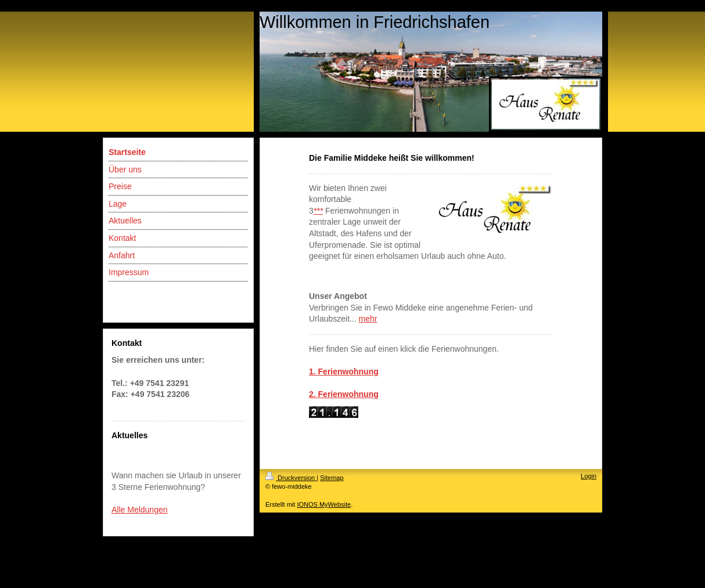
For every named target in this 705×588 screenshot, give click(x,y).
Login (589, 476)
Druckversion (291, 478)
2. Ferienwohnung (344, 394)
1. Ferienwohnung (344, 371)
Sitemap (332, 478)
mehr (368, 319)
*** (318, 211)
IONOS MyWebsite (324, 504)
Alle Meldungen (140, 510)
